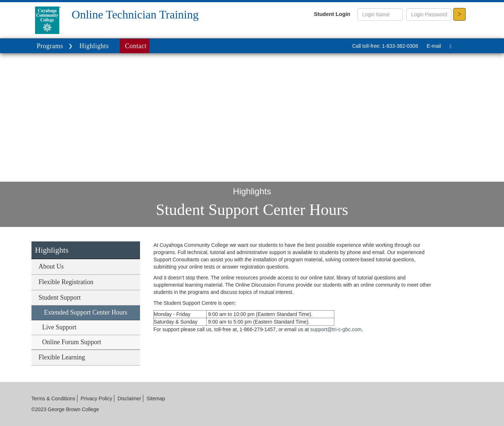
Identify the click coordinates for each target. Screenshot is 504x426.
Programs (56, 47)
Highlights (94, 46)
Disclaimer (129, 398)
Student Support (60, 298)
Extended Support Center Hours (86, 312)
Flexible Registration (66, 282)
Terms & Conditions (53, 398)
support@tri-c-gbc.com (336, 329)
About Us (51, 266)
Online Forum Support (72, 342)
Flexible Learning (62, 357)
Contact (136, 46)
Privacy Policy (96, 398)
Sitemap (156, 398)
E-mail (434, 46)
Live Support (60, 327)
